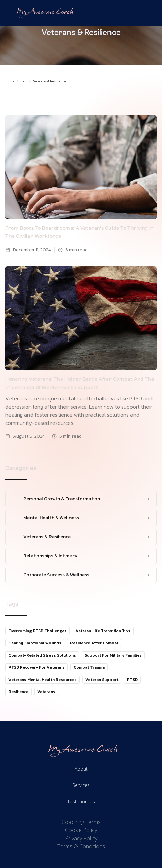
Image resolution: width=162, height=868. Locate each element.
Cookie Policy (81, 830)
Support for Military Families (113, 655)
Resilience (18, 692)
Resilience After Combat (94, 643)
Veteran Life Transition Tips (103, 631)
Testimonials (81, 801)
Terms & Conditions (81, 846)
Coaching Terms (81, 822)
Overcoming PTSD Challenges (38, 631)
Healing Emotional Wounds (35, 643)
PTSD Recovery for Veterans (37, 667)
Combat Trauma (89, 667)
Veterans (46, 692)
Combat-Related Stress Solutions (42, 655)
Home (10, 81)
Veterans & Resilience (49, 81)
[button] (150, 13)
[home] (43, 13)
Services (81, 785)
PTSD (132, 680)
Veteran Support (102, 680)
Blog (24, 81)
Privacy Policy (81, 838)
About (81, 769)
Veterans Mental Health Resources (43, 680)
